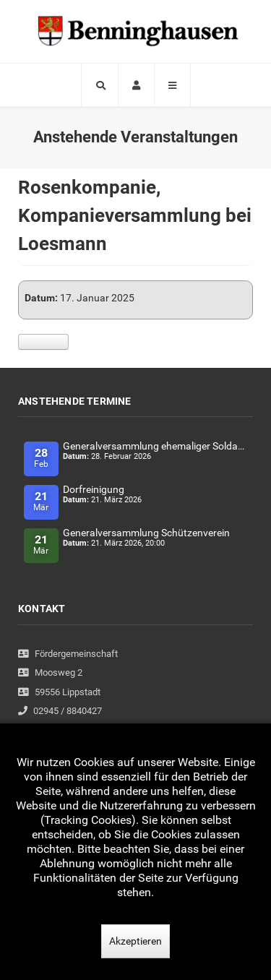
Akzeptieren (135, 941)
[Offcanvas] (172, 85)
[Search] (100, 85)
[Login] (136, 85)
